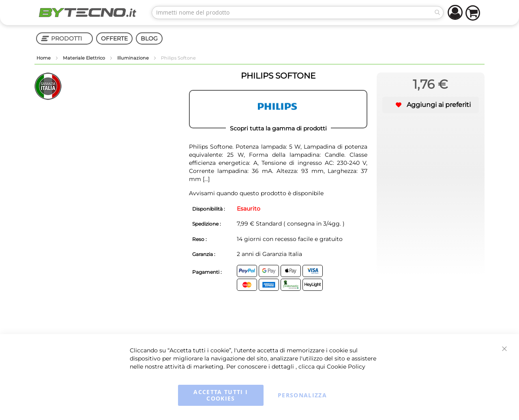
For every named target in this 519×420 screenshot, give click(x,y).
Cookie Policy (346, 367)
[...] (205, 179)
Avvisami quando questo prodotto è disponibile (256, 193)
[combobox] (298, 13)
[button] (431, 105)
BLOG (149, 38)
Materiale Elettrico (85, 58)
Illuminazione (134, 58)
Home (44, 58)
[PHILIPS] (278, 109)
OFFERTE (114, 38)
